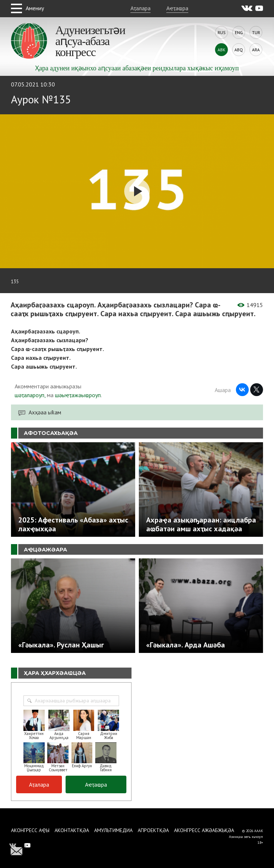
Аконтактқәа (72, 830)
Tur (256, 32)
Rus (222, 32)
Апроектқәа (153, 830)
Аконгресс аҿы (30, 830)
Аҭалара (140, 8)
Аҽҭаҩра (177, 8)
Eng (239, 32)
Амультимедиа (113, 830)
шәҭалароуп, (30, 395)
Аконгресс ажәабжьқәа (204, 830)
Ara (256, 50)
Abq (239, 50)
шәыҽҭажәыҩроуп (78, 395)
